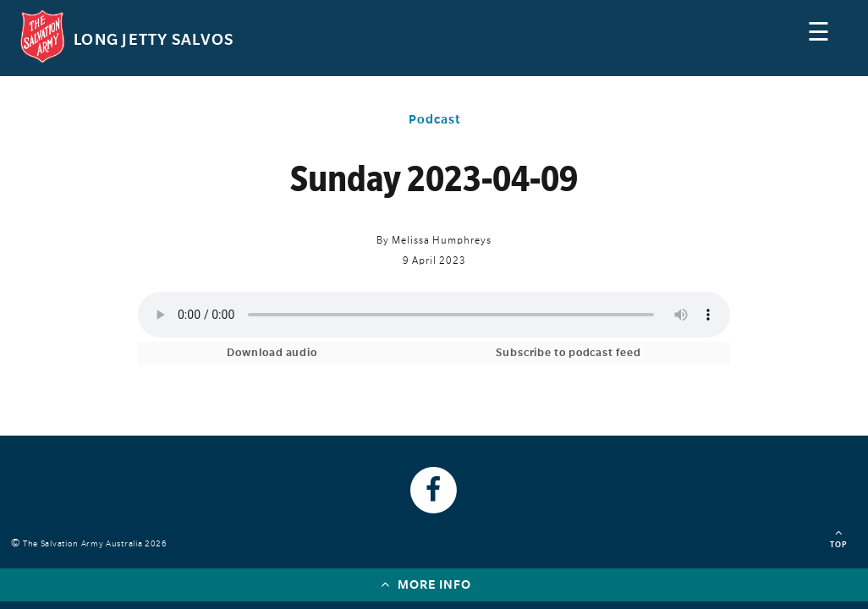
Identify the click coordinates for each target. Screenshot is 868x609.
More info (426, 584)
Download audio (272, 353)
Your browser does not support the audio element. (434, 315)
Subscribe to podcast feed (569, 353)
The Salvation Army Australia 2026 (98, 543)
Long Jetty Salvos (154, 40)
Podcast (434, 119)
